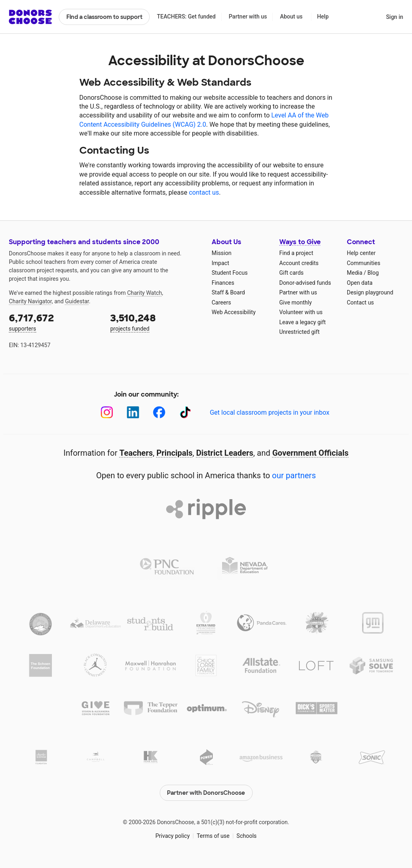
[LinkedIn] (133, 412)
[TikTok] (185, 412)
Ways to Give (300, 242)
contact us (204, 192)
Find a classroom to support (104, 17)
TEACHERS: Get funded (186, 16)
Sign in (394, 17)
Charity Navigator (30, 301)
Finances (223, 283)
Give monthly (296, 302)
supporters (54, 322)
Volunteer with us (301, 312)
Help (323, 16)
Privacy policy (172, 836)
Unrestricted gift (299, 332)
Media (355, 273)
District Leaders (225, 453)
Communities (364, 263)
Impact (220, 263)
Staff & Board (228, 292)
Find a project (296, 253)
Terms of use (213, 836)
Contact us (360, 302)
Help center (361, 253)
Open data (360, 283)
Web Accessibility (234, 312)
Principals (175, 453)
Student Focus (230, 273)
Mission (221, 253)
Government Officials (311, 453)
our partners (294, 475)
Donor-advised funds (305, 283)
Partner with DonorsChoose (206, 793)
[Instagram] (107, 412)
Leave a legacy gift (303, 322)
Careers (221, 302)
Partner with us (248, 16)
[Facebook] (159, 412)
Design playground (370, 292)
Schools (247, 836)
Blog (373, 273)
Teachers (136, 453)
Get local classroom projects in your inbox (269, 412)
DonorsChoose (30, 17)
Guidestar (77, 301)
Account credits (299, 263)
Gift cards (291, 273)
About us (291, 16)
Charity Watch (145, 293)
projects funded (155, 322)
